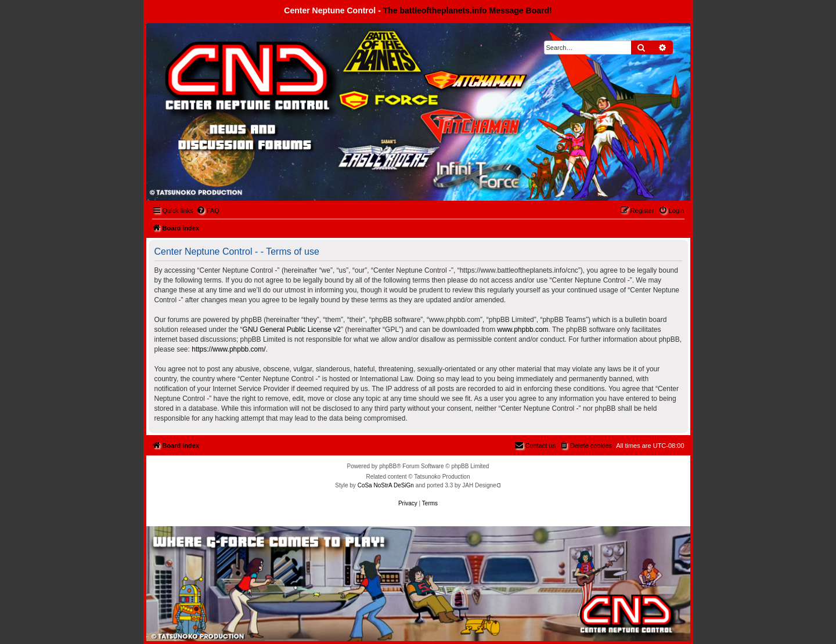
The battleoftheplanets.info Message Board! (468, 10)
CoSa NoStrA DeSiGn (386, 485)
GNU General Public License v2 (292, 330)
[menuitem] (208, 211)
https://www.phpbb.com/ (228, 349)
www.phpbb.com (523, 330)
